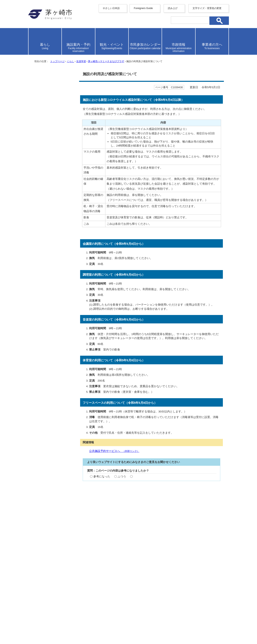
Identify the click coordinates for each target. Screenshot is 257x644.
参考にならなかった (146, 476)
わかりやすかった (105, 489)
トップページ (57, 61)
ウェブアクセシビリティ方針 (126, 585)
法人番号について (77, 621)
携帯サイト (64, 585)
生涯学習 (81, 61)
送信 (152, 507)
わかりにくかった (150, 489)
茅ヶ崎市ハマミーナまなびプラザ (106, 61)
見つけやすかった (105, 501)
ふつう (122, 476)
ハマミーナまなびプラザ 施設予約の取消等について (54, 176)
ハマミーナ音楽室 (48, 195)
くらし (70, 61)
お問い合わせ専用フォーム (103, 549)
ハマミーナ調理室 (48, 203)
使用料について (47, 157)
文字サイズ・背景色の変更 (207, 8)
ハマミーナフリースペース (53, 220)
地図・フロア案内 (43, 629)
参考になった (102, 476)
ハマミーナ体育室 (48, 186)
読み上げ (173, 8)
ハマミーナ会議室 (48, 212)
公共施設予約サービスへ (114, 451)
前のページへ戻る (178, 571)
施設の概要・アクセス (51, 141)
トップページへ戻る (215, 571)
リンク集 (197, 585)
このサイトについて (169, 585)
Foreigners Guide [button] (143, 8)
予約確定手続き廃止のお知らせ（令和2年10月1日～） (54, 111)
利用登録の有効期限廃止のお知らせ (53, 99)
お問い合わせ (75, 629)
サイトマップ (89, 585)
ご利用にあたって (48, 165)
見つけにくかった (150, 501)
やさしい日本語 (111, 8)
